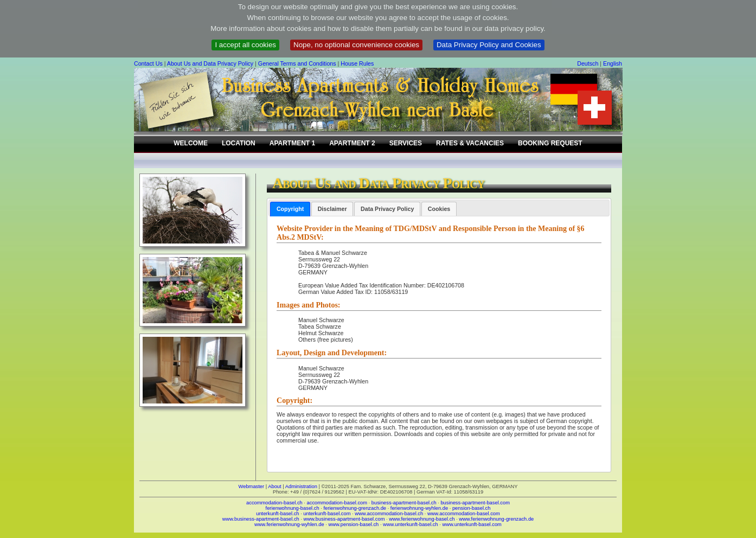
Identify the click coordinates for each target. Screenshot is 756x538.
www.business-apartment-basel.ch (261, 519)
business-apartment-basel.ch (404, 503)
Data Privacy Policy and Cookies (489, 45)
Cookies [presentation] (439, 209)
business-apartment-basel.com (475, 503)
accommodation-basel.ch (274, 503)
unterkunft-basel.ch (277, 514)
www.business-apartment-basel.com (344, 519)
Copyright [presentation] (290, 209)
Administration (301, 486)
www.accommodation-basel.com (464, 514)
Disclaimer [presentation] (332, 209)
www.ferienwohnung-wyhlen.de (289, 524)
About (274, 486)
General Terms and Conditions (297, 63)
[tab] (290, 209)
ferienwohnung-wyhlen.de (419, 508)
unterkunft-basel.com (327, 514)
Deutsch (588, 63)
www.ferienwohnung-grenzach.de (496, 519)
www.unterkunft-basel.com (472, 524)
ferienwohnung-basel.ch (293, 508)
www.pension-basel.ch (353, 524)
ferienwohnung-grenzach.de (355, 508)
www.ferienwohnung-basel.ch (422, 519)
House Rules (357, 63)
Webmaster (252, 486)
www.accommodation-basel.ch (389, 514)
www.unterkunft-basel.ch (411, 524)
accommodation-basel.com (337, 503)
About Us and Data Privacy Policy (210, 63)
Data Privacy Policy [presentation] (387, 209)
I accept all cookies (245, 45)
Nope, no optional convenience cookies (356, 45)
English (613, 63)
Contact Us (148, 63)
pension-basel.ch (472, 508)
